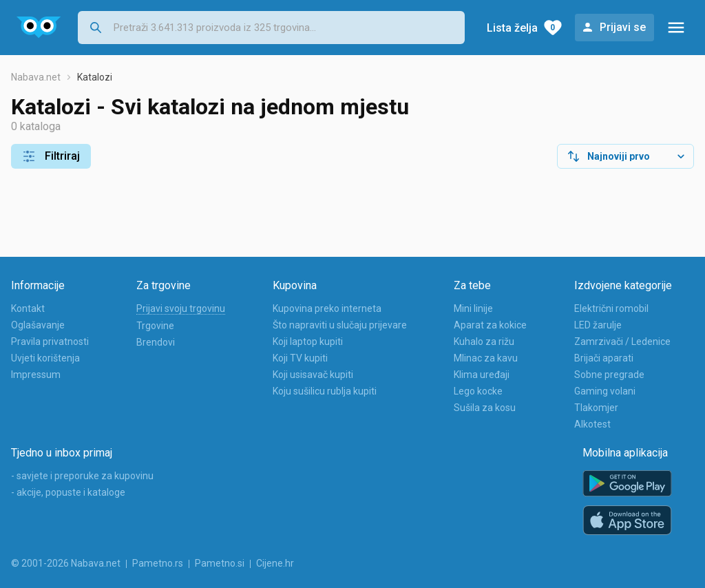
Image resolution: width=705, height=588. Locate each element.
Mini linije (473, 308)
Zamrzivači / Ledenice (622, 342)
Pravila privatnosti (50, 342)
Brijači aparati (604, 358)
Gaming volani (605, 391)
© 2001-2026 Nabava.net (66, 563)
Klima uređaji (482, 375)
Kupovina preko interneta (327, 308)
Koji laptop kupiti (308, 342)
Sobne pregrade (609, 375)
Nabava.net (36, 77)
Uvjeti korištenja (45, 358)
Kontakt (28, 308)
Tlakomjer (596, 408)
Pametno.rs (158, 563)
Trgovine (155, 326)
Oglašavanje (38, 325)
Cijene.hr (275, 563)
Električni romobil (611, 308)
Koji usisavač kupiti (313, 375)
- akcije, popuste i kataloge (68, 492)
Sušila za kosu (485, 408)
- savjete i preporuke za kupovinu (82, 476)
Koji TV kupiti (300, 358)
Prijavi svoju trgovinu (181, 308)
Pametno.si (220, 563)
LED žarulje (598, 325)
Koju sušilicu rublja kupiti (325, 391)
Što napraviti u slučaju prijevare (340, 325)
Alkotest (592, 424)
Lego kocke (478, 391)
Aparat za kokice (490, 325)
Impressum (36, 375)
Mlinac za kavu (486, 358)
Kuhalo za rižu (484, 342)
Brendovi (156, 342)
